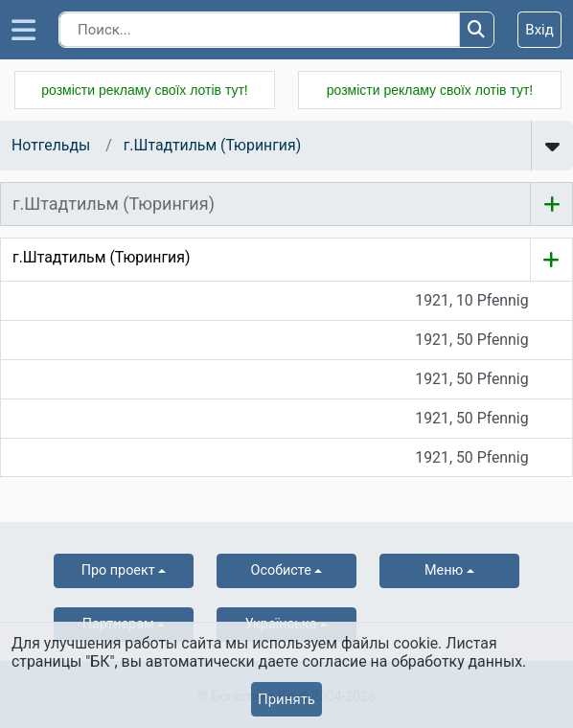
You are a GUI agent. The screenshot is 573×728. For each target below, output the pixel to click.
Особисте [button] (281, 570)
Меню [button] (444, 570)
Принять (286, 699)
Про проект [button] (118, 570)
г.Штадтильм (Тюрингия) (212, 145)
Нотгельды (51, 145)
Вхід (539, 30)
